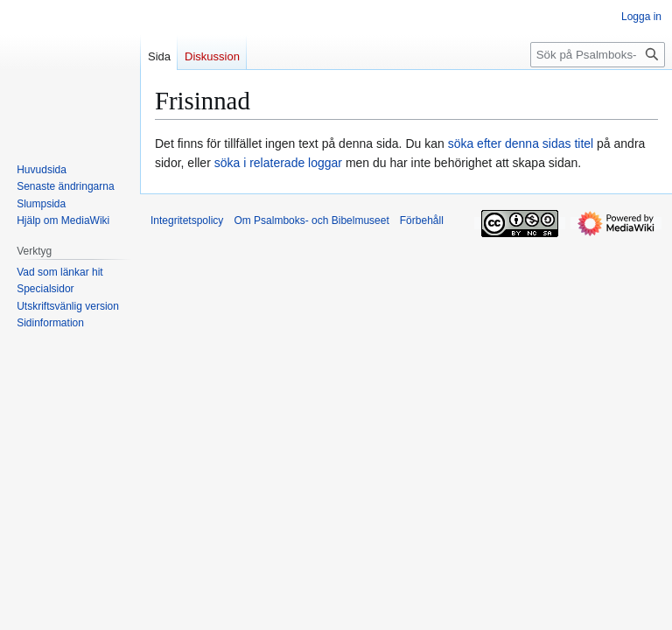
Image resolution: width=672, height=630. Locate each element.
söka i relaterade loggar (278, 163)
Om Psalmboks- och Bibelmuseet (311, 220)
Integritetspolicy (187, 220)
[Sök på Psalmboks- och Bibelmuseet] (598, 55)
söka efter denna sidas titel (521, 143)
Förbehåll (422, 220)
